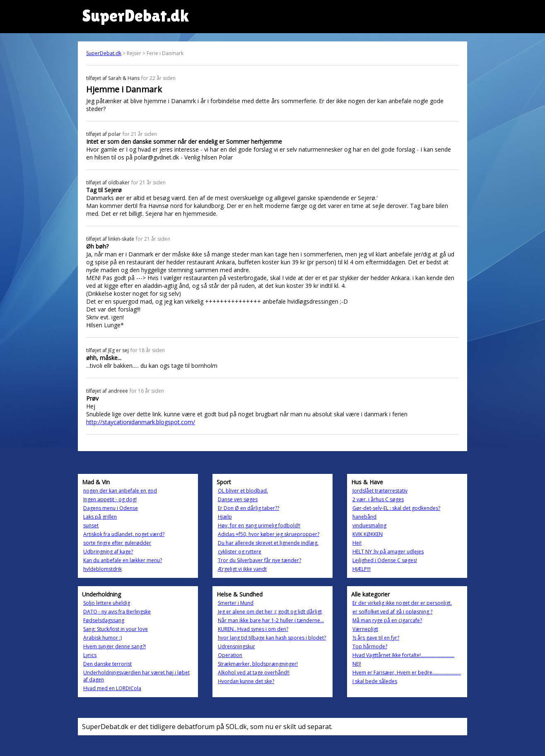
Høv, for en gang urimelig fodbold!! (259, 525)
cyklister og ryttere (240, 552)
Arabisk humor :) (102, 638)
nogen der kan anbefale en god (120, 491)
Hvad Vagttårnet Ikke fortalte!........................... (403, 655)
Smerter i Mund (236, 603)
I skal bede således (375, 681)
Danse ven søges (238, 499)
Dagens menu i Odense (111, 508)
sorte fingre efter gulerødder (117, 543)
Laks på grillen (100, 517)
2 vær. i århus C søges (378, 499)
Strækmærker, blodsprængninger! (258, 664)
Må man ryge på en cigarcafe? (387, 620)
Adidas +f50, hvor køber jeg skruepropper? (269, 534)
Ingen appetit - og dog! (110, 499)
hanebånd (364, 517)
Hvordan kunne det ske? (246, 681)
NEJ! (357, 664)
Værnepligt (365, 629)
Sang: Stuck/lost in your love (116, 629)
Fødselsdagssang (104, 620)
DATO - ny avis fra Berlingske (117, 612)
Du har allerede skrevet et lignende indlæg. (268, 543)
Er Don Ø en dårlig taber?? (248, 508)
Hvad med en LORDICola (112, 688)
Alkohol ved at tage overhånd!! (254, 673)
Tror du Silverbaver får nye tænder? (259, 560)
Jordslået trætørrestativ (380, 491)
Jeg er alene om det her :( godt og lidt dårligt (270, 612)
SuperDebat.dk (104, 53)
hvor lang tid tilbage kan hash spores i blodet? (272, 638)
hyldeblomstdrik (102, 569)
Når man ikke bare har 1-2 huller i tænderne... (271, 620)
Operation (230, 655)
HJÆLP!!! (362, 569)
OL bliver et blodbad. (243, 491)
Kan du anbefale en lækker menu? (123, 560)
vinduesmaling (369, 525)
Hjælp (225, 517)
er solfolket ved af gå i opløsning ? (392, 612)
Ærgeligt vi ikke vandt (242, 569)
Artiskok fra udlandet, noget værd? (124, 534)
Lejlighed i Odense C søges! (385, 560)
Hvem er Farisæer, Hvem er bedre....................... (407, 673)
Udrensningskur (236, 646)
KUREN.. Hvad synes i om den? (253, 629)
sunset (91, 525)
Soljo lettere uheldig (107, 603)
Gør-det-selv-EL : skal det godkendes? (396, 508)
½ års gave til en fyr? (376, 638)
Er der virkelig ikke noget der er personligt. (402, 603)
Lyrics (90, 655)
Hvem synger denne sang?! (115, 646)
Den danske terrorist (107, 664)
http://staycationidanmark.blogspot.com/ (141, 422)
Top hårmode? (370, 646)
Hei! (357, 543)
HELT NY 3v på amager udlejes (388, 552)
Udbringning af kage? (108, 552)
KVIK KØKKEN (368, 534)
